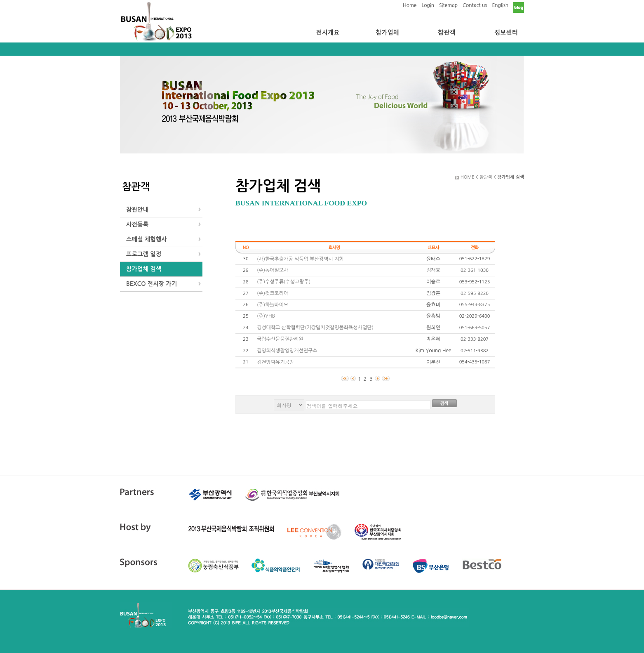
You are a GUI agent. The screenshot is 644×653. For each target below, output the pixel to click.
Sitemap (448, 5)
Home (410, 5)
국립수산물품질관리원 (280, 339)
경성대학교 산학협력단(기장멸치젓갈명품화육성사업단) (315, 328)
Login (428, 5)
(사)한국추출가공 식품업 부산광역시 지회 (300, 259)
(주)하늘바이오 (273, 305)
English (500, 5)
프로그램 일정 (144, 254)
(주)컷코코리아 (273, 293)
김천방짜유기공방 (275, 362)
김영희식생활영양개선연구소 (287, 351)
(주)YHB (266, 316)
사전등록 (137, 224)
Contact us (475, 5)
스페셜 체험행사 (147, 239)
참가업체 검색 (144, 269)
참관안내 (137, 210)
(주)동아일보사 (273, 270)
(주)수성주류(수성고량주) (284, 282)
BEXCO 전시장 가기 (152, 284)
